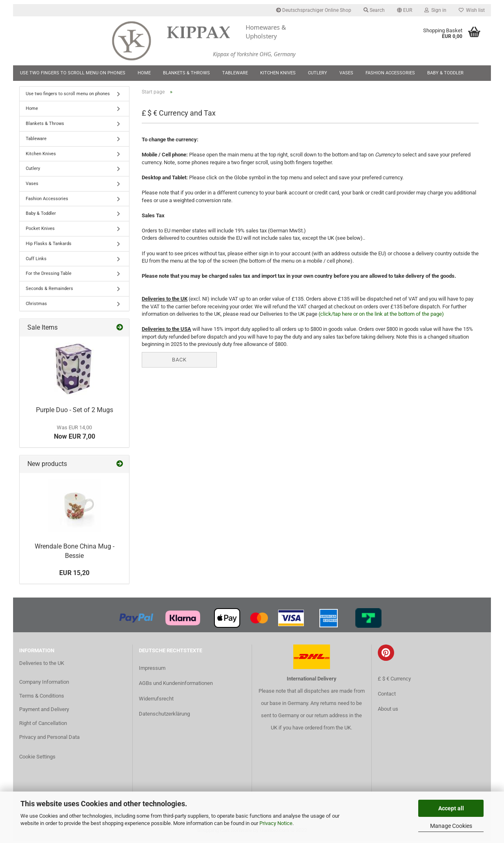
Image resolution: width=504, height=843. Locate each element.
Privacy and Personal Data (49, 739)
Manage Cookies (451, 826)
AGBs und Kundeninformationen (176, 685)
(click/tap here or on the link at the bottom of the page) (381, 316)
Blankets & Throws (186, 73)
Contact (387, 695)
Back (179, 361)
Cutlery (318, 73)
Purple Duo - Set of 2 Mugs (75, 412)
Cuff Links (36, 260)
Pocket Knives (40, 230)
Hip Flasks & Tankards (49, 245)
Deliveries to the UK (42, 665)
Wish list (472, 10)
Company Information (44, 684)
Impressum (152, 670)
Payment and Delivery (44, 711)
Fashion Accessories (390, 73)
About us (388, 710)
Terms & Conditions (42, 697)
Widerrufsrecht (156, 700)
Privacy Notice (276, 823)
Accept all (451, 808)
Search (374, 10)
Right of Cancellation (43, 725)
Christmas (36, 305)
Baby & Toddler (445, 73)
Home (144, 73)
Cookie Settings (37, 758)
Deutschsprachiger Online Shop (314, 10)
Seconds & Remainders (49, 290)
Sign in (435, 10)
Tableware (235, 73)
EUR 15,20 (74, 574)
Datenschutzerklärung (164, 715)
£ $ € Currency (394, 680)
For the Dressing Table (49, 275)
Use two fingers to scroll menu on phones (73, 73)
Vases (346, 73)
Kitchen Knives (278, 73)
